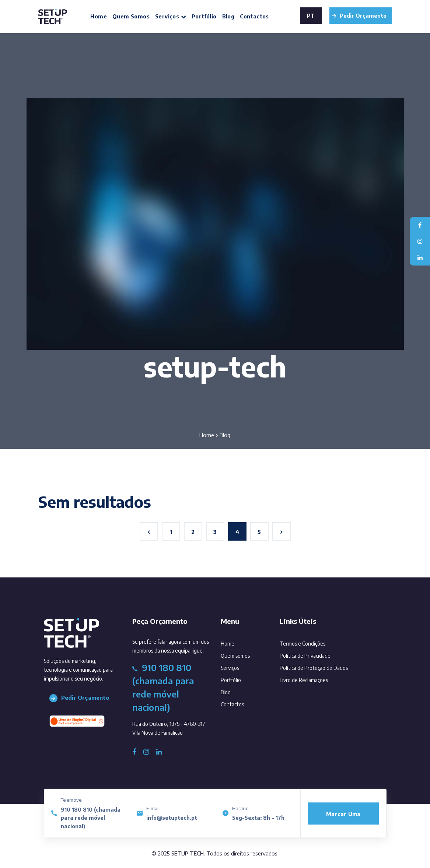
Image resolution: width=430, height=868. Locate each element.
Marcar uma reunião (343, 818)
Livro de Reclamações (304, 680)
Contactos (254, 16)
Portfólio (204, 16)
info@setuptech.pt (172, 818)
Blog (228, 16)
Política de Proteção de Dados (314, 668)
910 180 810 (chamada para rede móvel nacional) (91, 818)
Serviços (171, 16)
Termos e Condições (303, 644)
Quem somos (131, 16)
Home (99, 16)
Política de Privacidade (305, 656)
